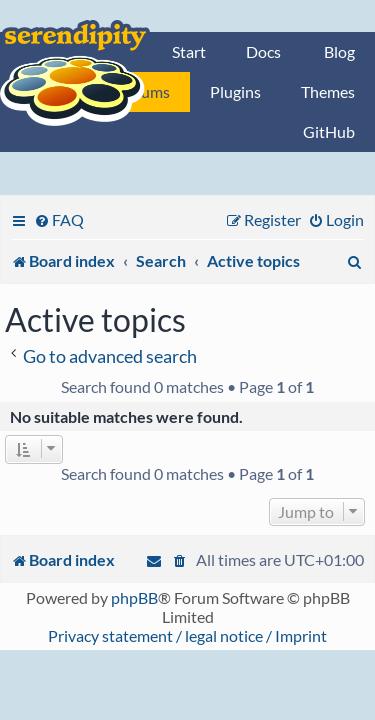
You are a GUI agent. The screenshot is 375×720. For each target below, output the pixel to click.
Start (189, 51)
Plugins (235, 91)
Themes (328, 91)
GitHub (329, 131)
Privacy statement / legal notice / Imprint (187, 635)
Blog (339, 51)
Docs (263, 51)
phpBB (134, 597)
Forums (144, 91)
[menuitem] (59, 219)
